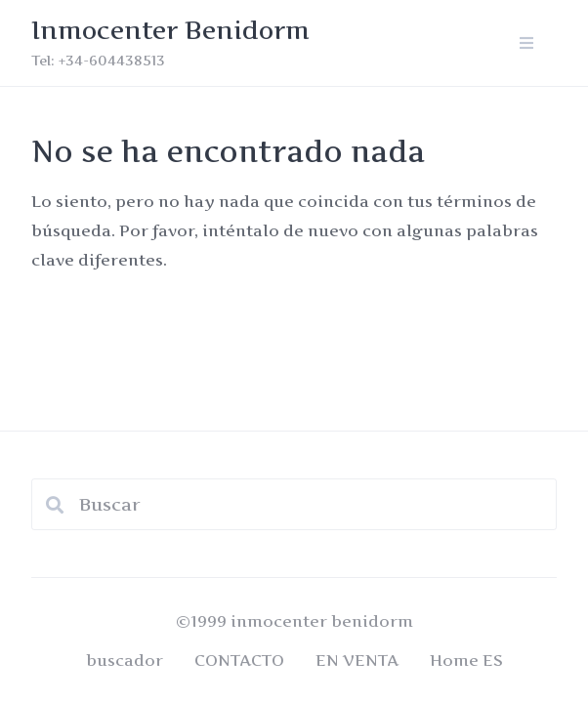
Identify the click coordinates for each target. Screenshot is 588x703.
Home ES (466, 660)
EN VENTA (357, 660)
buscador (125, 660)
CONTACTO (239, 660)
